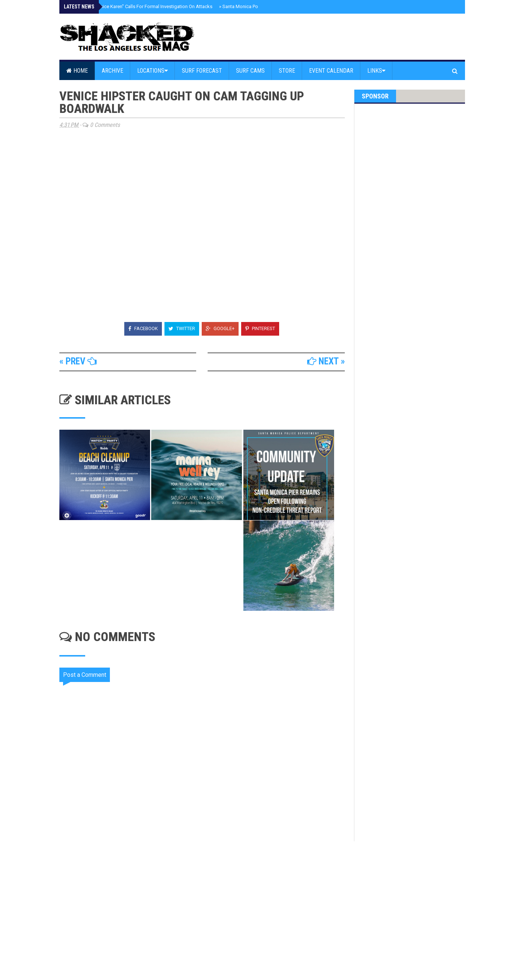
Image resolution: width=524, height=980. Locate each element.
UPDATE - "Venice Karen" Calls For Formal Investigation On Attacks (141, 6)
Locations (152, 71)
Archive (112, 71)
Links (376, 71)
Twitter (182, 328)
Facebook (143, 328)
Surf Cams (250, 71)
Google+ (220, 328)
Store (287, 71)
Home (77, 71)
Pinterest (260, 328)
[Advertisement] (207, 904)
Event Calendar (331, 71)
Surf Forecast (202, 71)
